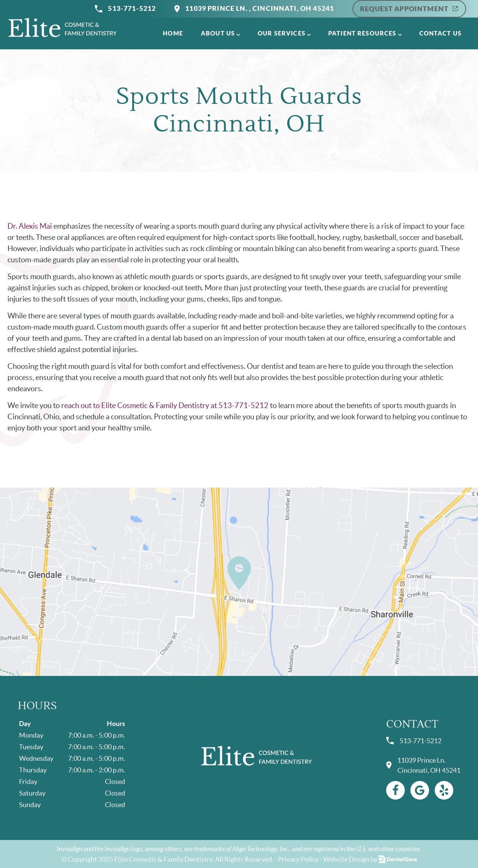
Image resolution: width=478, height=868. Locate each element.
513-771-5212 (125, 9)
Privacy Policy (298, 859)
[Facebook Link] (395, 790)
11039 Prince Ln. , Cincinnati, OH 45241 (254, 9)
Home (173, 33)
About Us (218, 33)
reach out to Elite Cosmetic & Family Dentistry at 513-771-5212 (165, 405)
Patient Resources (362, 33)
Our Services (282, 33)
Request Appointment (409, 9)
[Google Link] (420, 790)
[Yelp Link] (444, 790)
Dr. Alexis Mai (30, 226)
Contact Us (441, 33)
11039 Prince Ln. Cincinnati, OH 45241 (423, 765)
